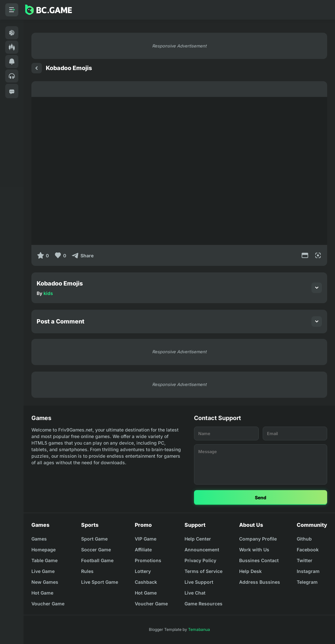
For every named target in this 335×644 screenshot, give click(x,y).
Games (39, 539)
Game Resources (203, 604)
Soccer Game (96, 550)
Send (261, 497)
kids (48, 293)
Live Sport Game (100, 582)
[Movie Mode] (305, 255)
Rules (87, 571)
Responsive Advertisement (179, 46)
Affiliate (143, 550)
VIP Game (146, 539)
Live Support (199, 582)
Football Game (97, 560)
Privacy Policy (200, 560)
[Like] (60, 255)
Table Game (44, 560)
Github (304, 539)
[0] (43, 255)
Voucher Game (48, 604)
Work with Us (254, 550)
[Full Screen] (318, 255)
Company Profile (258, 539)
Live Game (43, 571)
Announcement (202, 550)
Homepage (44, 550)
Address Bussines (260, 582)
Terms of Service (203, 571)
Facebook (308, 550)
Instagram (308, 571)
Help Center (198, 539)
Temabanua (199, 629)
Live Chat (195, 593)
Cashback (146, 582)
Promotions (148, 560)
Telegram (307, 582)
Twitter (305, 560)
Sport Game (94, 539)
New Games (45, 582)
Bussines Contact (259, 560)
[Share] (82, 255)
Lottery (143, 571)
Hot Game (42, 593)
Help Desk (250, 571)
